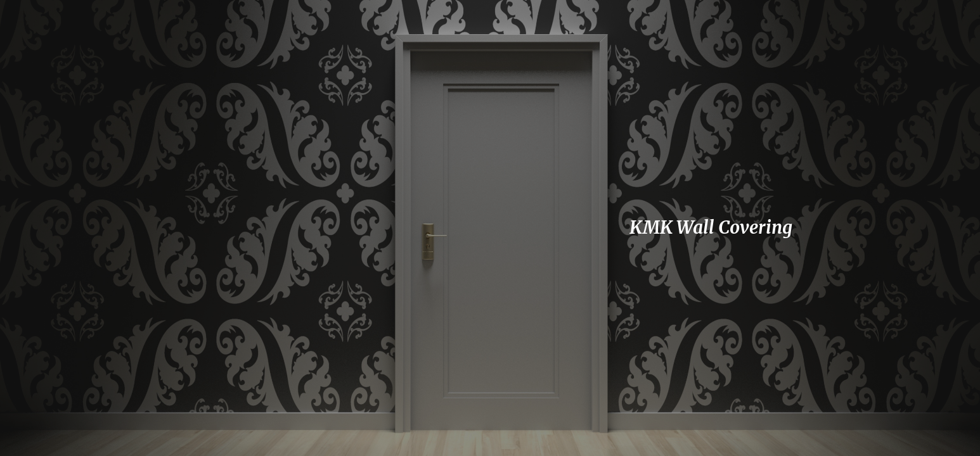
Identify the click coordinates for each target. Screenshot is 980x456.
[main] (740, 228)
